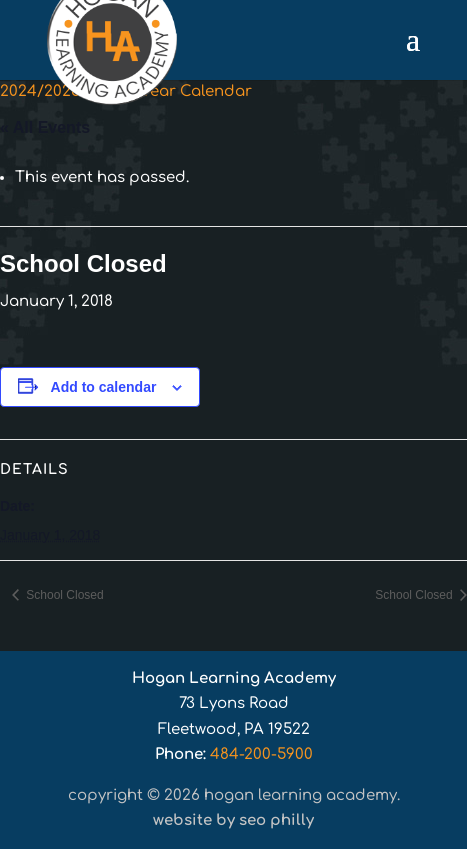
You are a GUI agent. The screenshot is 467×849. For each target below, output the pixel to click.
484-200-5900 (261, 754)
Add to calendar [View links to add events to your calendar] (104, 387)
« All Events (45, 127)
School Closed (63, 595)
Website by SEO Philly (233, 820)
